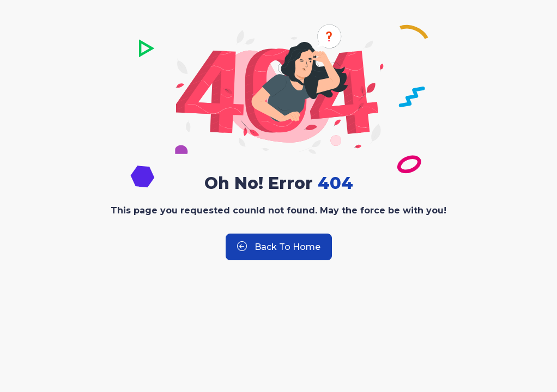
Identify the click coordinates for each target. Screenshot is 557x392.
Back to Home (279, 247)
